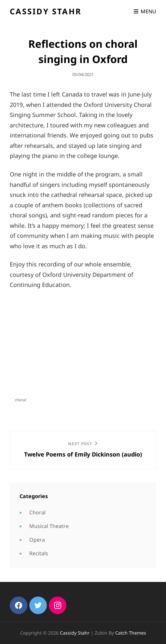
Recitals (39, 553)
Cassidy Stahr (46, 11)
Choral (20, 400)
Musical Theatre (49, 526)
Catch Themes (131, 633)
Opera (37, 540)
